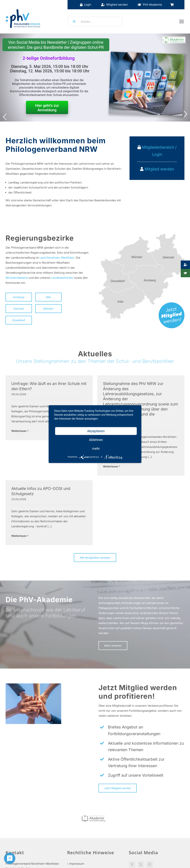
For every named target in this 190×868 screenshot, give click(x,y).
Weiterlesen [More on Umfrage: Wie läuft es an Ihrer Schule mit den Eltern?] (19, 431)
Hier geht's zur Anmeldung (47, 108)
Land (43, 258)
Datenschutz (78, 842)
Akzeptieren (96, 431)
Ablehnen (96, 440)
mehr (96, 448)
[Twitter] (141, 825)
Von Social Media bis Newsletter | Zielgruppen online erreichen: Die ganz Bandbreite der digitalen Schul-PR (56, 45)
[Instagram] (150, 825)
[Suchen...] (95, 21)
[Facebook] (132, 825)
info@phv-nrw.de (17, 847)
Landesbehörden (62, 278)
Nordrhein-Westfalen (60, 258)
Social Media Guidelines (145, 836)
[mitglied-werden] (172, 304)
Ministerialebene (17, 278)
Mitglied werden (159, 169)
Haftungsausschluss (83, 833)
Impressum (77, 824)
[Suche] (73, 21)
